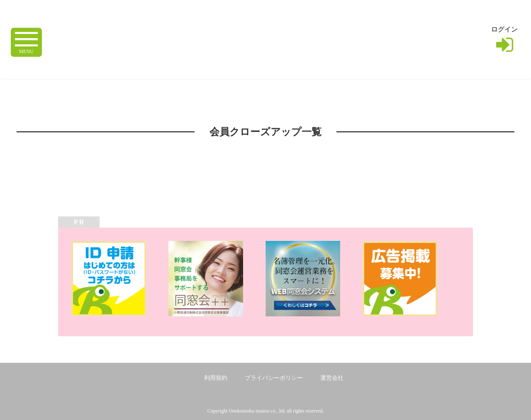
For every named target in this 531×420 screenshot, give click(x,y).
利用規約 (216, 378)
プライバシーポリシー (274, 378)
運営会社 (332, 378)
